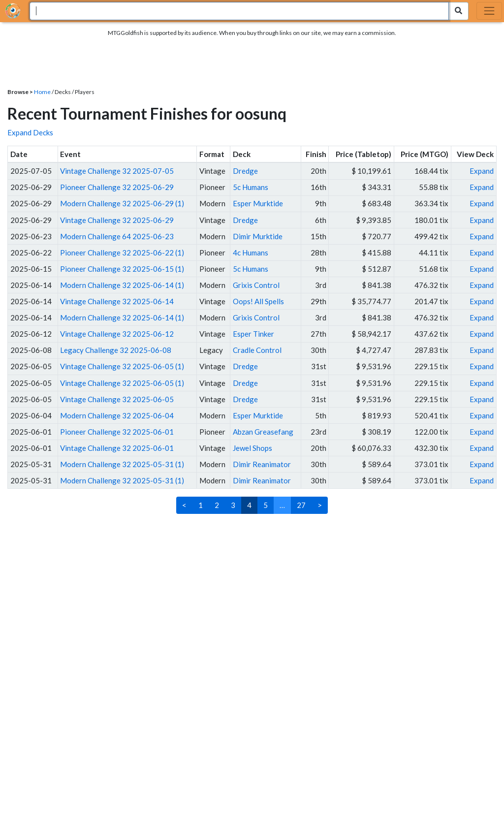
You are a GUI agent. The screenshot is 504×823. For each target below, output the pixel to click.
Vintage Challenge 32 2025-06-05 (117, 399)
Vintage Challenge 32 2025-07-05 (117, 171)
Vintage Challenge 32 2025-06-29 (117, 220)
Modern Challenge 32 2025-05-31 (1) (122, 464)
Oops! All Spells (258, 301)
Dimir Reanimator (262, 464)
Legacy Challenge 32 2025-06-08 (116, 350)
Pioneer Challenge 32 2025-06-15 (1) (122, 269)
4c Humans (251, 253)
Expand (482, 171)
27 (301, 505)
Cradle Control (257, 350)
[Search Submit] (458, 11)
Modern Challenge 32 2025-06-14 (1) (122, 285)
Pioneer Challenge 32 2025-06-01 (117, 432)
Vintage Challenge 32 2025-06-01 (117, 448)
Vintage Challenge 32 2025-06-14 (117, 301)
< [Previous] (184, 505)
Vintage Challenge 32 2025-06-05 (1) (122, 366)
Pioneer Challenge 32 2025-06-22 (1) (122, 253)
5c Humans (251, 187)
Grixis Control (256, 285)
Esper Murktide (258, 203)
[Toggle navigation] (489, 11)
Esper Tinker (253, 334)
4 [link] (249, 505)
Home (42, 92)
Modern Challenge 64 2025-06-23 (117, 236)
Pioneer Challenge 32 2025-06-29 (117, 187)
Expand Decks (30, 132)
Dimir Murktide (258, 236)
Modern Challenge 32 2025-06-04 (117, 415)
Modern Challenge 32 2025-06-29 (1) (122, 203)
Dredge (245, 171)
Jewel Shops (252, 448)
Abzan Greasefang (263, 432)
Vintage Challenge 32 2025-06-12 (117, 334)
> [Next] (320, 505)
